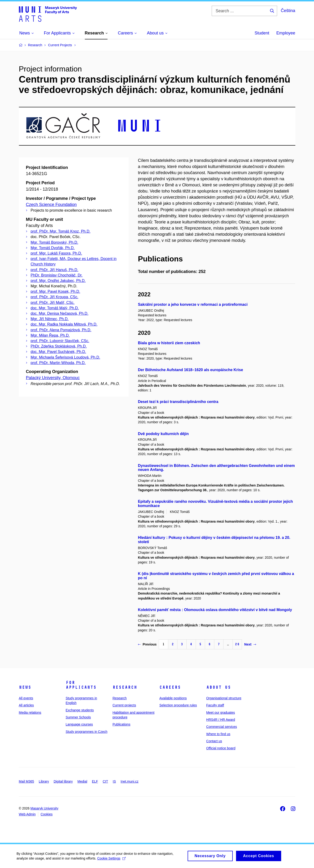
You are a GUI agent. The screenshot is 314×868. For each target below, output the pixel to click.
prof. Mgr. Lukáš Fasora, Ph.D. (56, 253)
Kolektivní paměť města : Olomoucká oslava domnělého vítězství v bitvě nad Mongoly (215, 610)
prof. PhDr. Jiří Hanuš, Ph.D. (55, 270)
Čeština (288, 11)
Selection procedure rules (178, 705)
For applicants (81, 685)
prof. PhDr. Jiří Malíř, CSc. (53, 303)
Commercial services (222, 727)
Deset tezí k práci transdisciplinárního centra (178, 402)
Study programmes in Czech (87, 732)
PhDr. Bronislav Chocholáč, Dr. (57, 275)
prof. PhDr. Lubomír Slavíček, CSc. (60, 341)
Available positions (173, 698)
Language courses (79, 724)
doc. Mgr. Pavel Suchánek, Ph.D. (58, 352)
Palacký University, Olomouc (53, 378)
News (25, 687)
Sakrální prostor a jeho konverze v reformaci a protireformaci (193, 304)
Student (262, 33)
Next (250, 644)
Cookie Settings (111, 860)
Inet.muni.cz (130, 781)
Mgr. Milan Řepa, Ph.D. (50, 335)
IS (114, 781)
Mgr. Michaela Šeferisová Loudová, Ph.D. (65, 357)
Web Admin (27, 814)
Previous (147, 644)
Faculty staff (215, 705)
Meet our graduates (221, 713)
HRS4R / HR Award (221, 720)
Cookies (47, 814)
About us (219, 687)
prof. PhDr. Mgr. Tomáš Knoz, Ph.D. (61, 231)
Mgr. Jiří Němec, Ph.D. (50, 319)
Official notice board (221, 748)
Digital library (63, 781)
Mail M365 (27, 781)
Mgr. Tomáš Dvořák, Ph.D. (53, 248)
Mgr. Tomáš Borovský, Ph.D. (55, 242)
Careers (170, 687)
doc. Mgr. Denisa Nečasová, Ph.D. (60, 313)
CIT (105, 781)
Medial (82, 781)
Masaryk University (44, 808)
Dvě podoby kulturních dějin (163, 434)
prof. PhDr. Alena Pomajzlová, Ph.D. (61, 330)
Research (125, 687)
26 (237, 644)
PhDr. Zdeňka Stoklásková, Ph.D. (59, 346)
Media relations (30, 713)
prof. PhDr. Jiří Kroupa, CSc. (55, 297)
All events (26, 698)
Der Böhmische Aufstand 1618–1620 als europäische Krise (191, 370)
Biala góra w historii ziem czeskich (169, 343)
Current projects (124, 705)
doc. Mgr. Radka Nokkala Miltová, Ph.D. (64, 324)
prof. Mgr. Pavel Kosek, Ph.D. (56, 291)
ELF (95, 781)
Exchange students (80, 710)
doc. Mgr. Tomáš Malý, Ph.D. (55, 308)
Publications (121, 724)
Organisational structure (224, 698)
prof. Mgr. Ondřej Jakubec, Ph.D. (58, 281)
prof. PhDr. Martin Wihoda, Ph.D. (58, 363)
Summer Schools (78, 717)
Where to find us (218, 734)
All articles (26, 705)
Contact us (214, 741)
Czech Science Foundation (51, 205)
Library (44, 781)
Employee (286, 33)
